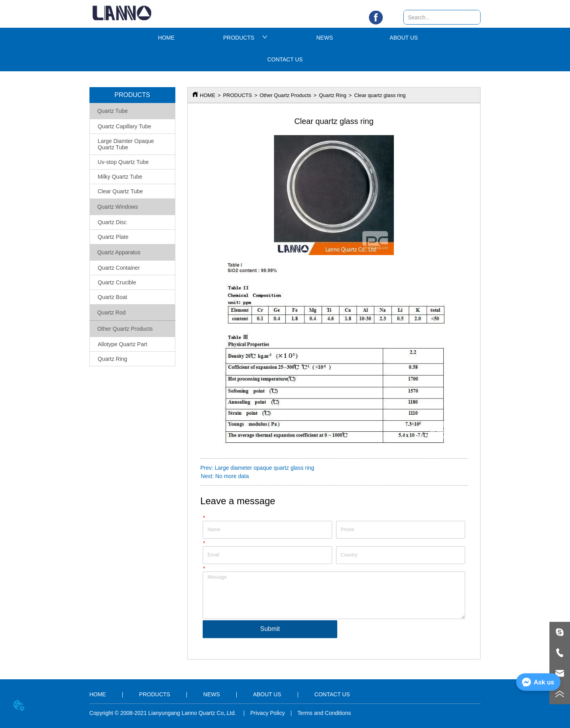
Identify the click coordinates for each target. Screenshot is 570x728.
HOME (166, 38)
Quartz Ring (333, 95)
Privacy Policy (267, 713)
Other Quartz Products (285, 95)
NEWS (325, 38)
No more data (232, 476)
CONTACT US (285, 59)
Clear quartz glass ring (380, 95)
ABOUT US (404, 38)
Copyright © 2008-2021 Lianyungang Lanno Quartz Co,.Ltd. (164, 713)
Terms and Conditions (324, 713)
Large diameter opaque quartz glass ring (264, 468)
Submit (270, 629)
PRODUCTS (246, 38)
